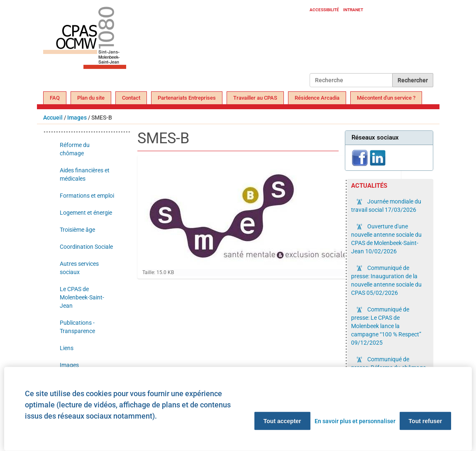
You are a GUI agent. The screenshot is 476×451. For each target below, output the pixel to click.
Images (77, 118)
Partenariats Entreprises (187, 98)
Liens (67, 348)
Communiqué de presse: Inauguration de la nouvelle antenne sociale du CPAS (386, 280)
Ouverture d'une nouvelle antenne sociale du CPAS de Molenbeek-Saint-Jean (386, 239)
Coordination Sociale (86, 247)
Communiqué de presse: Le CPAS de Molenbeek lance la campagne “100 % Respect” (386, 326)
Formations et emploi (87, 196)
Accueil (53, 118)
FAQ (55, 98)
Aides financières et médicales (85, 174)
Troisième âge (77, 230)
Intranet (353, 10)
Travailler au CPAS (255, 98)
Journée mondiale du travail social (386, 206)
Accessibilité (324, 10)
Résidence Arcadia (317, 98)
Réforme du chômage (75, 149)
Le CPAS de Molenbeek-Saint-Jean (82, 297)
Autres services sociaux (79, 268)
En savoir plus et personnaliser (355, 421)
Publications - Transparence (77, 327)
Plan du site (91, 98)
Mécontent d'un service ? (386, 98)
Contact (131, 98)
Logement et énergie (86, 213)
